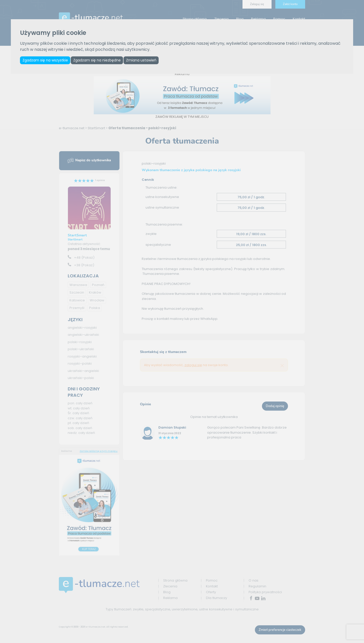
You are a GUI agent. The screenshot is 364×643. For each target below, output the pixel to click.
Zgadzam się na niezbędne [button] (99, 60)
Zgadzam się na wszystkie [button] (46, 60)
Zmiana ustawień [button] (145, 60)
